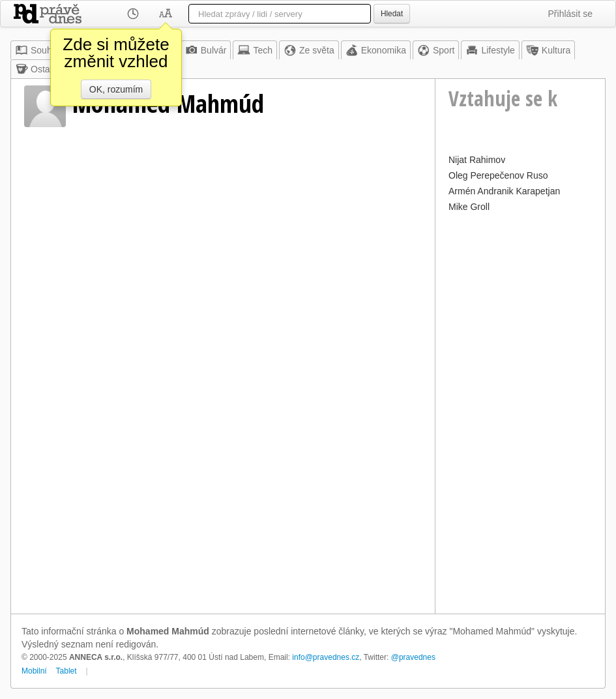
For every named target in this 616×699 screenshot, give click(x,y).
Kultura (548, 50)
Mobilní (34, 671)
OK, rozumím (116, 89)
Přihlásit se (570, 14)
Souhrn (37, 50)
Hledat (392, 14)
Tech (255, 50)
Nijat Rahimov (477, 160)
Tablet (66, 671)
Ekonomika (376, 50)
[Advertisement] (520, 411)
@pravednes (413, 657)
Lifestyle (490, 50)
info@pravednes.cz (326, 657)
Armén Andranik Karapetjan (504, 191)
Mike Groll (469, 207)
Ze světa (309, 50)
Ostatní (37, 69)
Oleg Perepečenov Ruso (498, 175)
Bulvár (206, 50)
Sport (436, 50)
